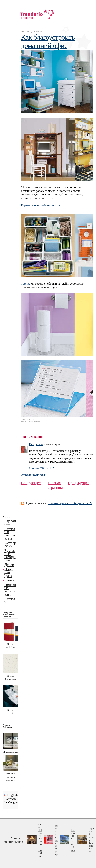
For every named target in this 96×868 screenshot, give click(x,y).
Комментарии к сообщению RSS (70, 503)
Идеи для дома (9, 572)
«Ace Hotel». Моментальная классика (40, 840)
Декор (9, 565)
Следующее (31, 483)
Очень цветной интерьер (57, 840)
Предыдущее (79, 483)
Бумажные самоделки (10, 555)
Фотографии (10, 545)
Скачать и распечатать (10, 534)
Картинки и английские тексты (41, 205)
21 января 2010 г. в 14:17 (41, 468)
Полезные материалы (10, 590)
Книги (9, 580)
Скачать (10, 601)
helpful (31, 421)
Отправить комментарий (34, 475)
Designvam (36, 444)
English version (12, 797)
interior (37, 421)
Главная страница (55, 485)
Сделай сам (10, 523)
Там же (26, 284)
